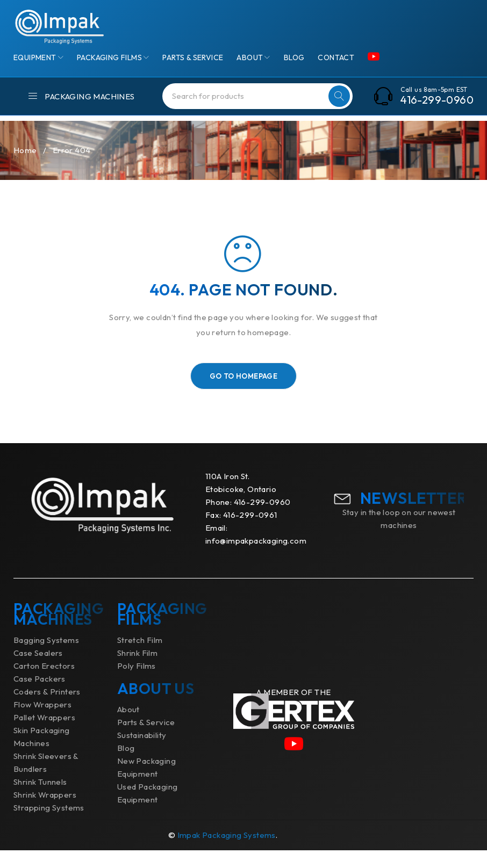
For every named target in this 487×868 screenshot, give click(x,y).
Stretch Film (140, 658)
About (128, 727)
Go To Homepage (244, 394)
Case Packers (40, 696)
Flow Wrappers (42, 722)
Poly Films (137, 683)
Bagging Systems (46, 658)
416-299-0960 (437, 100)
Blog (126, 766)
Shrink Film (137, 671)
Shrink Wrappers (45, 812)
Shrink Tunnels (40, 800)
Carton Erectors (44, 683)
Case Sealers (38, 671)
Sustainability (142, 753)
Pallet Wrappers (44, 735)
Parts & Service (146, 740)
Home (25, 168)
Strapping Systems (49, 825)
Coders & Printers (47, 709)
